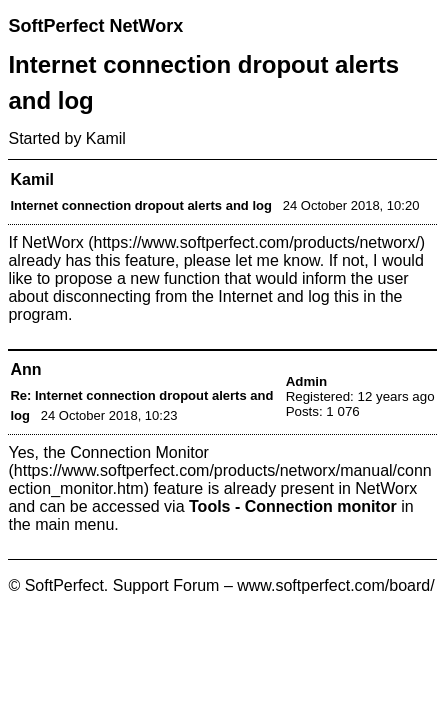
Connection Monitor (139, 452)
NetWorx (53, 242)
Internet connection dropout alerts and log (140, 205)
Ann (25, 369)
